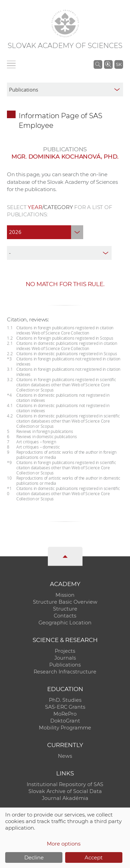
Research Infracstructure (65, 672)
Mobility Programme (65, 728)
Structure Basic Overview (65, 602)
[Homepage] (65, 23)
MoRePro (65, 714)
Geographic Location (65, 623)
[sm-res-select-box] (65, 89)
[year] (45, 232)
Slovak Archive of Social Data (65, 791)
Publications (65, 665)
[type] (59, 253)
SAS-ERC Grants (65, 707)
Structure (65, 609)
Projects (65, 651)
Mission (65, 595)
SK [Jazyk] (119, 64)
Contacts (65, 616)
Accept (94, 857)
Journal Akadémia (65, 798)
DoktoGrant (65, 721)
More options (64, 844)
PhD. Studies (65, 700)
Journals (65, 658)
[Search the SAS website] (98, 64)
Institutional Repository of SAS (65, 784)
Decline (34, 857)
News (65, 756)
